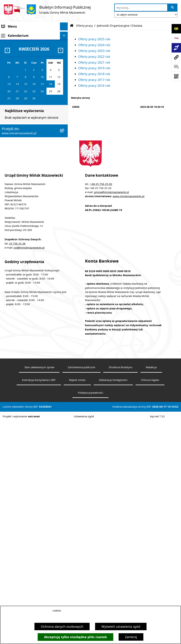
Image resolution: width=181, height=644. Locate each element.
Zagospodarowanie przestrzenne (26, 127)
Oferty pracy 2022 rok (94, 57)
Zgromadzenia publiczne (20, 222)
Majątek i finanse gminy (20, 103)
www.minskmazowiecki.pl (129, 419)
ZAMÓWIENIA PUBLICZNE (21, 111)
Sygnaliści (9, 238)
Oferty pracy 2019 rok (94, 68)
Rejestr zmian (77, 603)
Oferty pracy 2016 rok (94, 86)
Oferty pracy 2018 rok (94, 74)
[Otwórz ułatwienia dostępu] (176, 29)
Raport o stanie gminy (18, 214)
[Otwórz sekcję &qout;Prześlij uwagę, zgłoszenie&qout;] (176, 67)
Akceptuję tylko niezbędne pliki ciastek (75, 637)
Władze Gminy (12, 42)
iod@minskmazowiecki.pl (29, 470)
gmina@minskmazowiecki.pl (111, 415)
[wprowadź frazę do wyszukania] (141, 8)
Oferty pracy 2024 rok (94, 45)
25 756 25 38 (17, 466)
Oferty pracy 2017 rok (94, 80)
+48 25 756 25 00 (101, 407)
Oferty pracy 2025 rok (94, 39)
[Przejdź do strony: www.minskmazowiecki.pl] (176, 57)
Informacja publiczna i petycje (24, 150)
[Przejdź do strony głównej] (47, 10)
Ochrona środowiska (17, 134)
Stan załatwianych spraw (39, 590)
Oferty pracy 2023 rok (94, 51)
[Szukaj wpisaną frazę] (173, 8)
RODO (6, 249)
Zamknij (131, 637)
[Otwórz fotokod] (176, 76)
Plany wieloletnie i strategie (22, 158)
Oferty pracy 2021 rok (94, 62)
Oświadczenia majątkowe (21, 166)
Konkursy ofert (13, 198)
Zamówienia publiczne (81, 590)
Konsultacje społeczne (18, 190)
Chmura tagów (150, 603)
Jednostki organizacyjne (19, 82)
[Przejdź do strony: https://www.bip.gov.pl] (176, 38)
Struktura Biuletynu (121, 590)
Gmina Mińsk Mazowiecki (21, 34)
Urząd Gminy (11, 66)
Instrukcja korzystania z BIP (39, 603)
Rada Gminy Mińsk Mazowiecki (25, 50)
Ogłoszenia (10, 119)
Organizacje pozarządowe (21, 206)
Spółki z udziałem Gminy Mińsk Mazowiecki (25, 92)
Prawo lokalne (12, 74)
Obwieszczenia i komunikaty (23, 174)
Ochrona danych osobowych (62, 627)
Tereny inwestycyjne (17, 230)
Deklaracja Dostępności (113, 603)
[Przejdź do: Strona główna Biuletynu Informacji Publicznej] (72, 26)
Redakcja (151, 590)
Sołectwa (8, 58)
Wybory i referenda (16, 182)
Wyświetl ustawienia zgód (121, 627)
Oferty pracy (11, 142)
